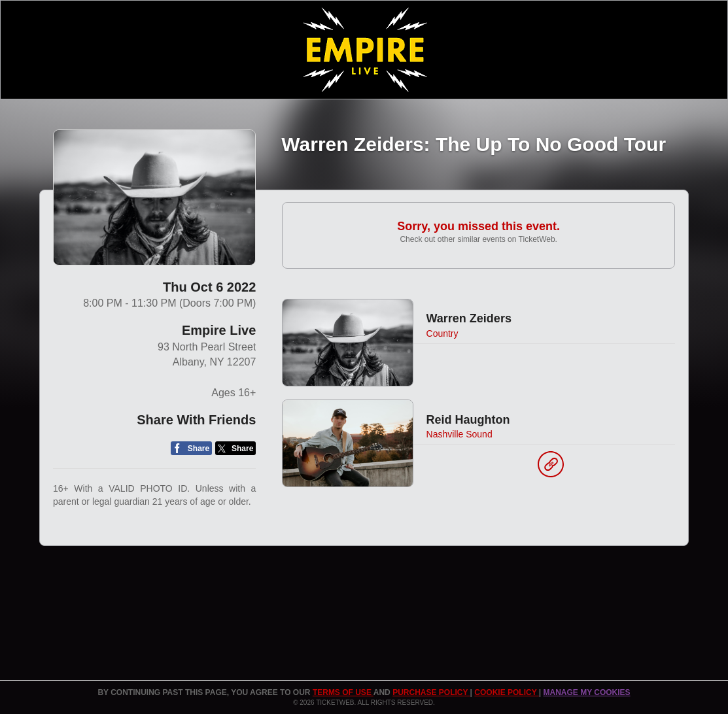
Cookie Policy (506, 692)
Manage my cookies (586, 692)
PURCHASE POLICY (431, 692)
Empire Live (219, 330)
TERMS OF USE (343, 692)
